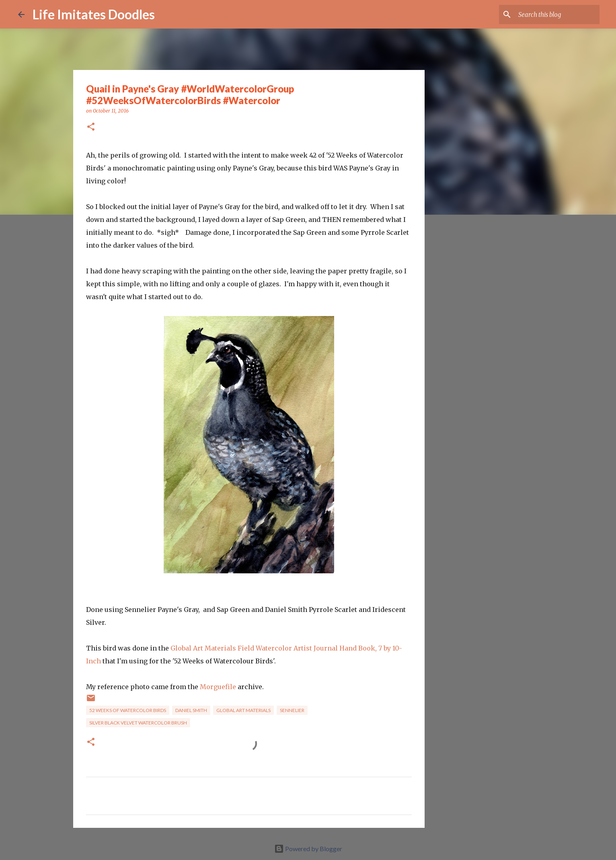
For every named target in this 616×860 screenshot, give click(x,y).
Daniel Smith (191, 710)
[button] (91, 127)
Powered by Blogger (308, 849)
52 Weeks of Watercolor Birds (128, 710)
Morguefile (218, 687)
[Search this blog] (557, 14)
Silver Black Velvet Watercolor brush (138, 723)
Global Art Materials (243, 710)
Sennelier (292, 710)
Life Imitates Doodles (94, 14)
